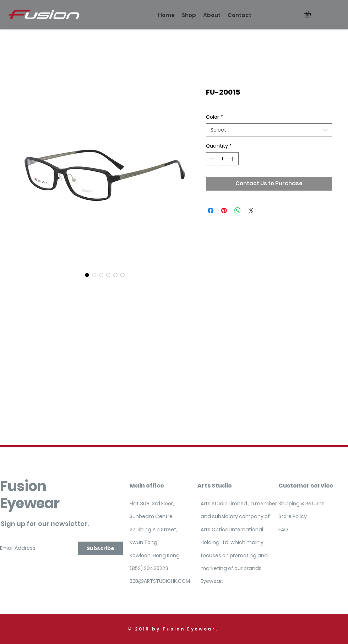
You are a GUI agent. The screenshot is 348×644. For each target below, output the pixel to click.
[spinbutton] (222, 159)
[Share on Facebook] (211, 211)
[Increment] (233, 159)
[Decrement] (211, 159)
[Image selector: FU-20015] (87, 275)
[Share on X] (251, 211)
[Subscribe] (100, 548)
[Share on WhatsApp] (238, 211)
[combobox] (269, 130)
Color (214, 117)
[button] (312, 14)
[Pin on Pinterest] (224, 211)
